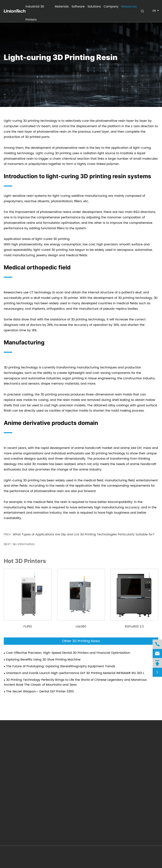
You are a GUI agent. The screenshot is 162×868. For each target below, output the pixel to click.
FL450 (28, 627)
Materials (62, 7)
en (154, 11)
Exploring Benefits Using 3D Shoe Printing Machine (43, 660)
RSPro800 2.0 (134, 627)
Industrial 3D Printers (35, 9)
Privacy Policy (151, 855)
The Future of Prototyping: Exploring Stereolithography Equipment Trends (61, 666)
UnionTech (27, 855)
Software (78, 7)
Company (111, 7)
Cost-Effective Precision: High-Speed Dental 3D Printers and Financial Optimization (68, 653)
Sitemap (132, 855)
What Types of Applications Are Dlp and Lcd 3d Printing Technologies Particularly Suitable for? (84, 534)
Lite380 (81, 627)
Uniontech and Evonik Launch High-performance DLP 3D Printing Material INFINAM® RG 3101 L (75, 673)
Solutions (94, 7)
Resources (129, 7)
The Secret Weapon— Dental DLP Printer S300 (40, 691)
